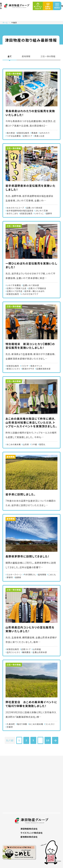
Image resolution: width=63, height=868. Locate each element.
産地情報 (26, 56)
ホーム (5, 23)
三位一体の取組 (48, 56)
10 (48, 740)
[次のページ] (55, 740)
